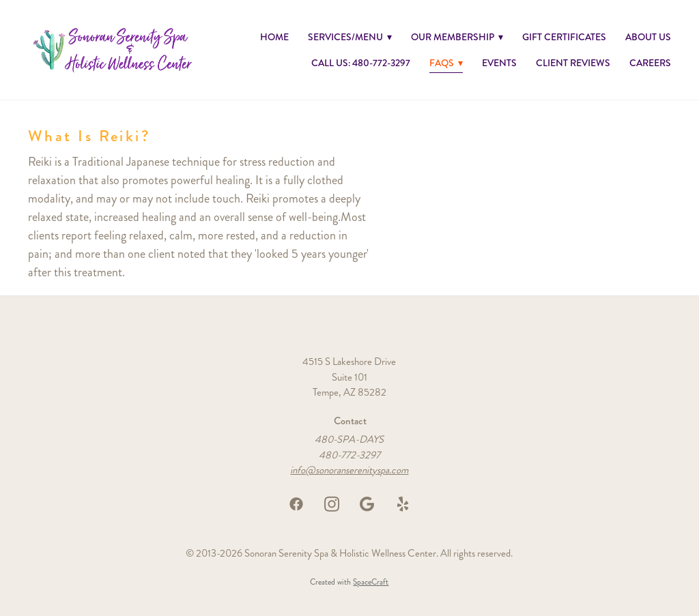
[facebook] (296, 504)
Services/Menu (350, 37)
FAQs (446, 63)
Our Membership (457, 37)
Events (499, 63)
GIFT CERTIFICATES (564, 37)
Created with (349, 582)
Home (274, 37)
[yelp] (403, 504)
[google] (367, 504)
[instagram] (332, 504)
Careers (650, 63)
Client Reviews (573, 63)
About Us (648, 37)
